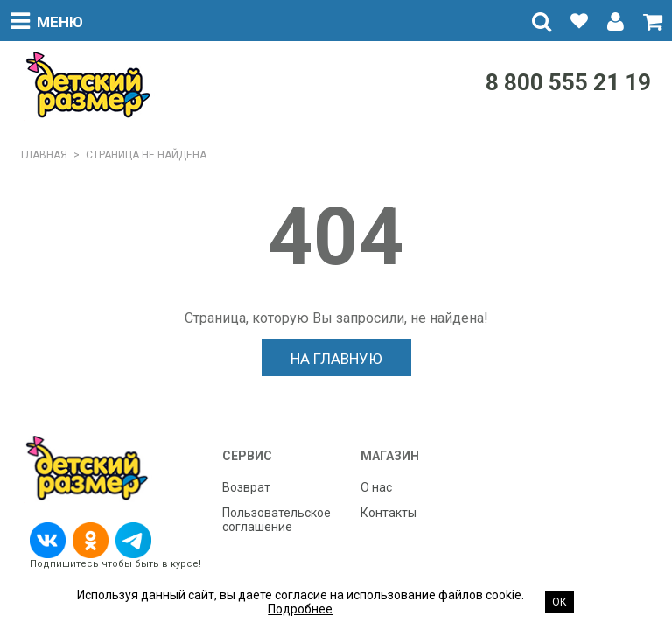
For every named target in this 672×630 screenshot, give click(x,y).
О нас (376, 487)
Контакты (388, 513)
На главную (336, 359)
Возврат (246, 487)
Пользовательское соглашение (276, 520)
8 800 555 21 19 (568, 82)
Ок (560, 602)
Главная (44, 155)
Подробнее (300, 609)
